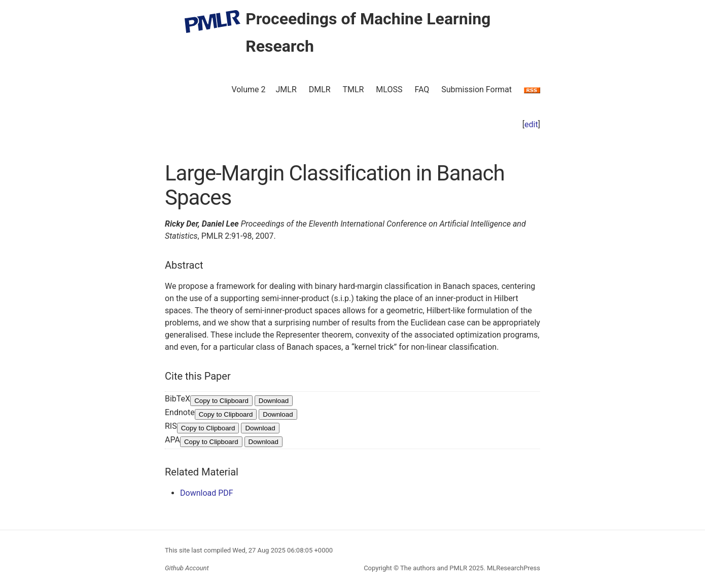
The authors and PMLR (434, 568)
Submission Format (477, 89)
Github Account (187, 568)
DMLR (320, 89)
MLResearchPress (513, 568)
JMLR (286, 89)
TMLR (353, 89)
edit (531, 124)
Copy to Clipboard (221, 401)
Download (274, 401)
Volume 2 (248, 89)
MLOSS (389, 89)
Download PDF (207, 493)
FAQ (422, 89)
